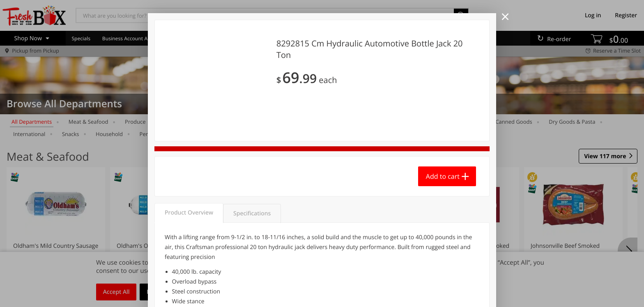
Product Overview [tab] (189, 213)
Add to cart (443, 176)
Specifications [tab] (252, 214)
